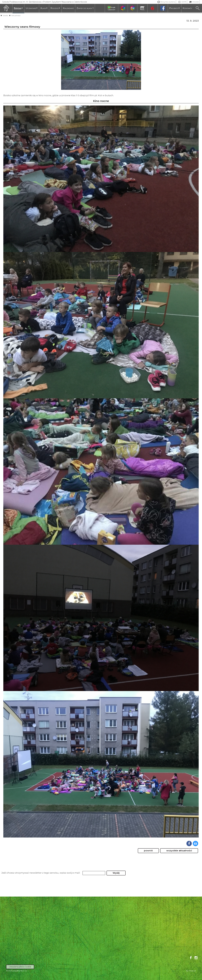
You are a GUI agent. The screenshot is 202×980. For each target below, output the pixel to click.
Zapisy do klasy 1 (85, 8)
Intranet (193, 2)
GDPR (182, 2)
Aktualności (16, 15)
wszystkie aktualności (179, 851)
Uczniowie (32, 8)
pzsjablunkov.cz (20, 971)
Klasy (44, 8)
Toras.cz (192, 971)
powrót (148, 851)
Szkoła (18, 8)
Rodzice (55, 8)
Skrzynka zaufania (166, 2)
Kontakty (187, 8)
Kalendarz (68, 8)
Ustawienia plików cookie (20, 967)
